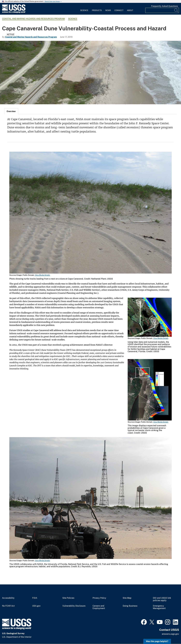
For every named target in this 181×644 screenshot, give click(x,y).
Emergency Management (159, 607)
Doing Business (130, 606)
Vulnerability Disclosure (74, 606)
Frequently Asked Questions (164, 6)
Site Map (127, 598)
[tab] (11, 111)
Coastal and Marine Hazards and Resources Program (33, 19)
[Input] (162, 10)
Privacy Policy (99, 598)
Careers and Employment (99, 607)
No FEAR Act (8, 606)
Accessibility (8, 598)
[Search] (176, 10)
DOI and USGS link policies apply (162, 599)
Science (84, 10)
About (130, 10)
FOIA (35, 598)
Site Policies (68, 598)
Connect (119, 10)
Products (97, 10)
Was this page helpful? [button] (157, 641)
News (108, 10)
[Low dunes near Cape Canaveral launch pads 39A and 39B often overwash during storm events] (90, 73)
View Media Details (42, 275)
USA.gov (36, 606)
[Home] (14, 12)
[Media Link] (90, 213)
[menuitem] (84, 9)
